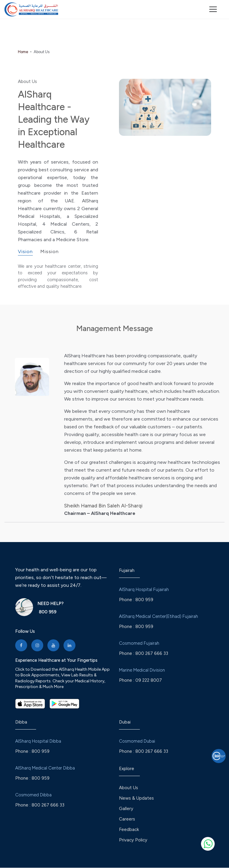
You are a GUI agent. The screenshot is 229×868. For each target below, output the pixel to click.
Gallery (126, 809)
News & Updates (136, 798)
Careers (127, 819)
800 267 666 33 (152, 653)
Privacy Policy (133, 840)
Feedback (129, 830)
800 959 (47, 612)
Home (23, 52)
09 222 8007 (149, 680)
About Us (129, 788)
